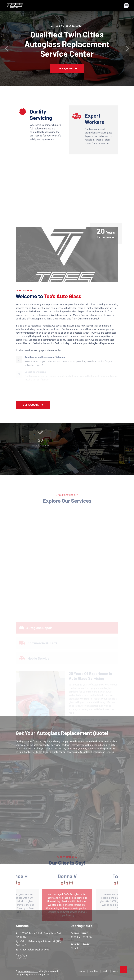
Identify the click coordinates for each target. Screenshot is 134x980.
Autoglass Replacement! (102, 343)
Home (82, 971)
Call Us (59, 343)
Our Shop (83, 319)
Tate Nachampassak (39, 974)
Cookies (94, 971)
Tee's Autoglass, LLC (28, 971)
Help (106, 971)
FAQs (116, 971)
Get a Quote (67, 68)
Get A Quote (33, 405)
